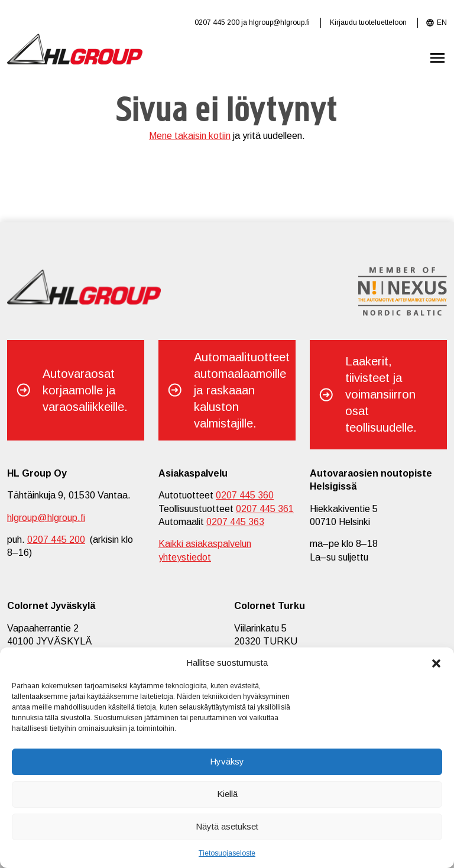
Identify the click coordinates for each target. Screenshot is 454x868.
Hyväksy (227, 761)
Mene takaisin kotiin (190, 136)
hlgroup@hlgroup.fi (279, 22)
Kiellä (227, 794)
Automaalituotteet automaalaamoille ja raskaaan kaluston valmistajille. (242, 390)
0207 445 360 (245, 495)
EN (442, 22)
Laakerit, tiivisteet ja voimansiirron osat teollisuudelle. (381, 394)
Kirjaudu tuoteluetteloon (368, 22)
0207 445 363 (235, 522)
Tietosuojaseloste (227, 853)
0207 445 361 (265, 509)
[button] (436, 662)
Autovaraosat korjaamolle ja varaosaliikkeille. (85, 390)
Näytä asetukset (227, 826)
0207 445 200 (217, 22)
